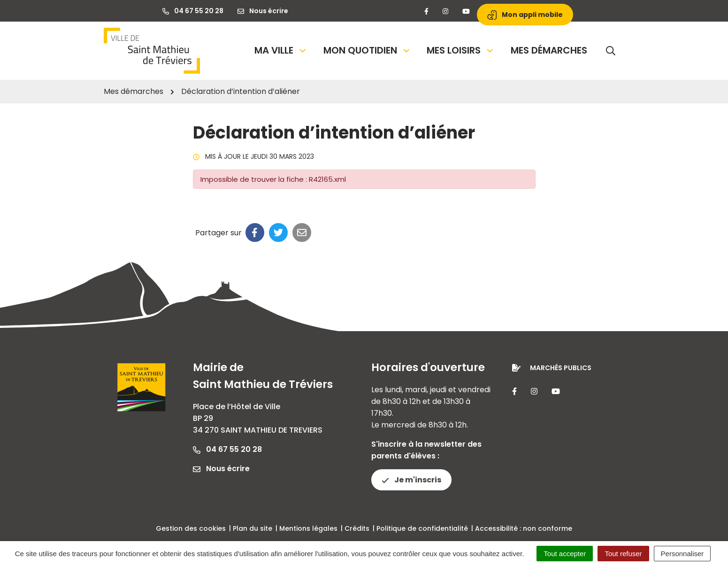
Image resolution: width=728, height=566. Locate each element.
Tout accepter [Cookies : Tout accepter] (565, 554)
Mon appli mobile (525, 15)
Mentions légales (308, 528)
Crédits (357, 528)
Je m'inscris (411, 480)
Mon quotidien (367, 50)
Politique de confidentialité (422, 528)
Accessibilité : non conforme (524, 528)
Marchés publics (561, 368)
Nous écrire (221, 469)
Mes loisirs (461, 50)
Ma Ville (281, 50)
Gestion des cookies (191, 528)
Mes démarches (549, 50)
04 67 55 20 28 (227, 449)
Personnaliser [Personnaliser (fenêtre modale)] (682, 554)
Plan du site (253, 528)
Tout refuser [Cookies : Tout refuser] (623, 554)
